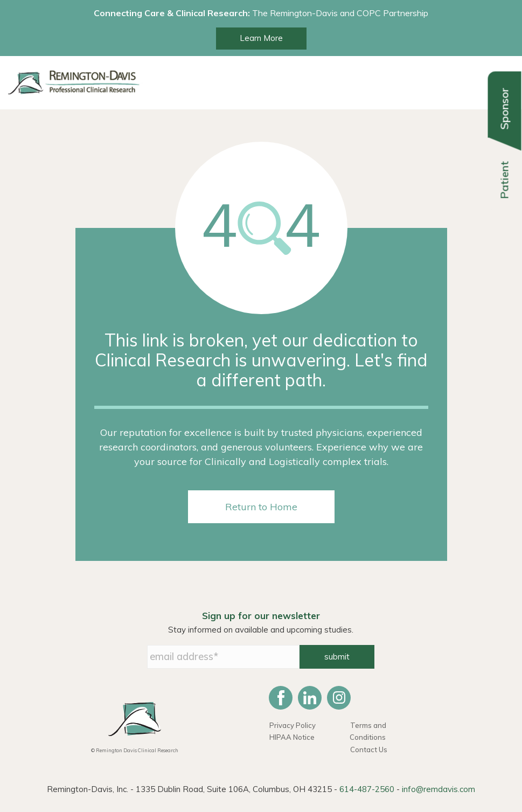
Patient (504, 180)
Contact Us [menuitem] (369, 749)
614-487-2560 (367, 789)
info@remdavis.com (439, 789)
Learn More (261, 38)
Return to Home (261, 507)
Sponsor (504, 109)
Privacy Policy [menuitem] (293, 725)
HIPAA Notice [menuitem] (292, 737)
